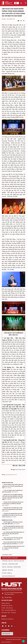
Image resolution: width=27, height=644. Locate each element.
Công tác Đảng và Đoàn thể (10, 558)
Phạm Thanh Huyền (20, 470)
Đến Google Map (7, 634)
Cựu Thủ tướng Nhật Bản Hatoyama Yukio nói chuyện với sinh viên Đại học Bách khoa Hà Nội (13, 528)
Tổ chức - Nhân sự (7, 573)
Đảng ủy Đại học (6, 603)
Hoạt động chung (7, 555)
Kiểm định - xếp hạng (7, 570)
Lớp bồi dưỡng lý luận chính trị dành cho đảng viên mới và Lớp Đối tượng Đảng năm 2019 (13, 486)
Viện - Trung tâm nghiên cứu (9, 610)
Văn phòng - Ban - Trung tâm (9, 612)
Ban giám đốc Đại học (7, 605)
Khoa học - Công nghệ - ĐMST (10, 564)
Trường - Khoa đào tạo (7, 608)
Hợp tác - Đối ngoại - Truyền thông (11, 567)
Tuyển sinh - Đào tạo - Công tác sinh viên (13, 561)
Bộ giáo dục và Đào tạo (7, 619)
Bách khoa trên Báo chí (8, 576)
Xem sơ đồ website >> (6, 642)
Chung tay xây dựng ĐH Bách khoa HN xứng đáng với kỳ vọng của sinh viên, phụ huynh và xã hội (12, 515)
